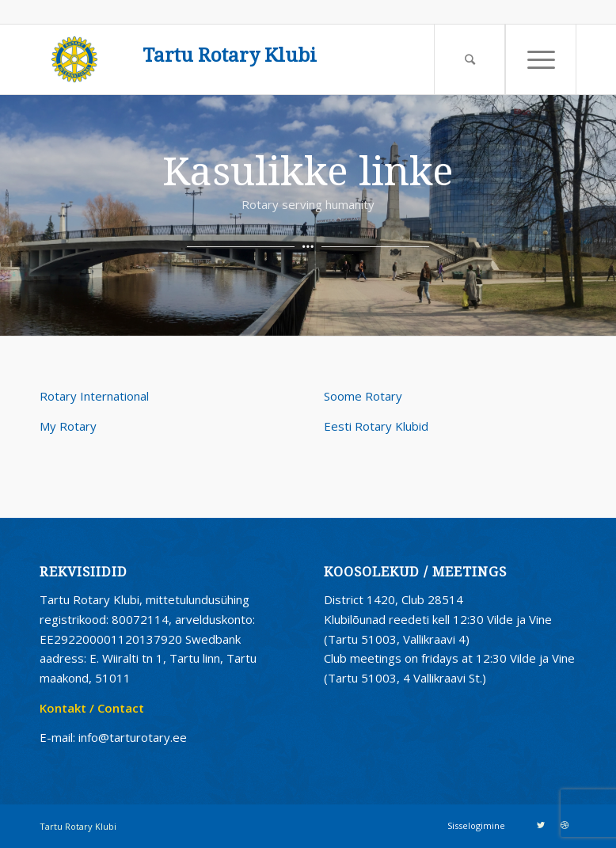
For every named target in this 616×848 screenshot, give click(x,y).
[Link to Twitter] (541, 825)
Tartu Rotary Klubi (230, 56)
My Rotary (68, 426)
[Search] (470, 59)
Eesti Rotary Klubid (376, 426)
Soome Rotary (363, 396)
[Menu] (541, 59)
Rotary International (94, 396)
